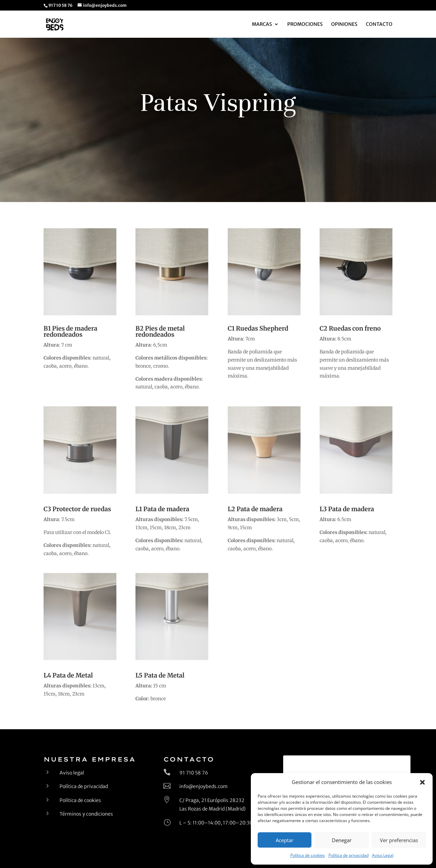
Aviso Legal (383, 855)
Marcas (262, 24)
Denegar (342, 840)
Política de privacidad (349, 855)
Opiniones (344, 24)
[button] (422, 782)
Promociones (305, 24)
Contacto (379, 24)
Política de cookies (308, 855)
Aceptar (285, 840)
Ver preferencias (399, 840)
